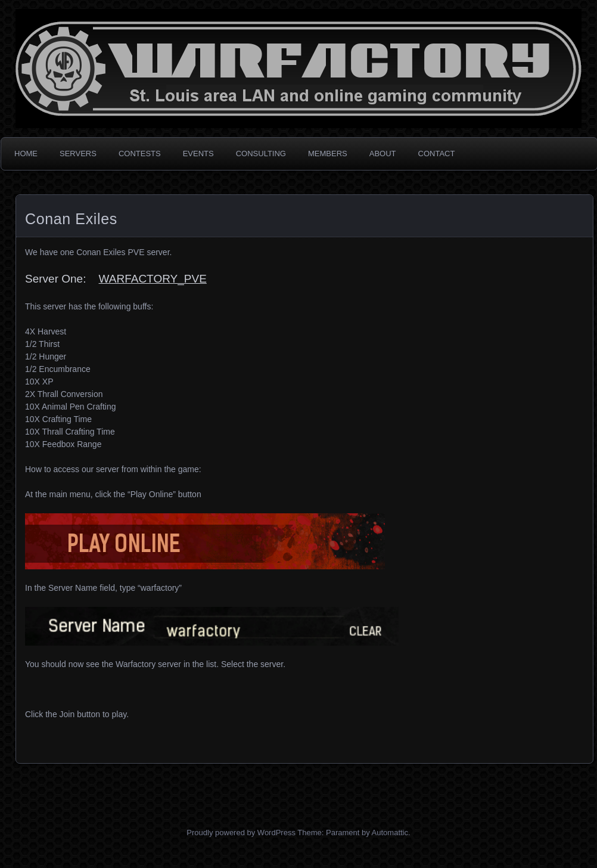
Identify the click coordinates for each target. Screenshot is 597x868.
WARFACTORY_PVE (153, 279)
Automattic (390, 833)
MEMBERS (328, 154)
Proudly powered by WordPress (241, 833)
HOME (26, 154)
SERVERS (78, 154)
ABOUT (383, 154)
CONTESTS (140, 154)
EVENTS (198, 154)
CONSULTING (261, 154)
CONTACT (437, 154)
